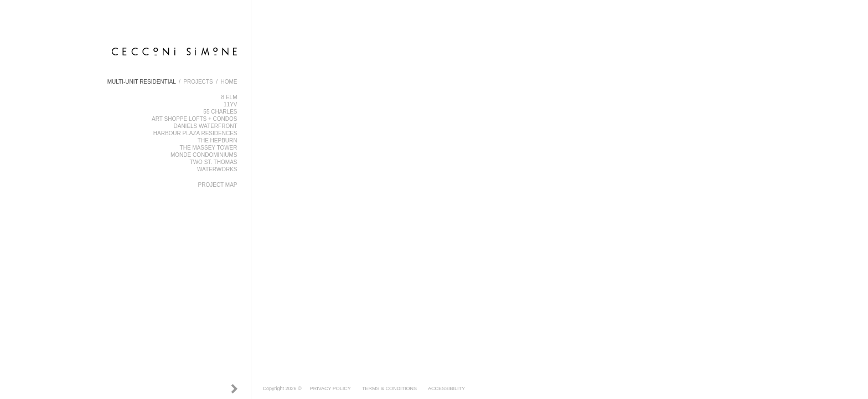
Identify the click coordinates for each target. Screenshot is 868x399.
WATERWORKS (217, 169)
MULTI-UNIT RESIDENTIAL (142, 82)
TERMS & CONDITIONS (389, 388)
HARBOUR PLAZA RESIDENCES (195, 133)
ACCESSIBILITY (446, 388)
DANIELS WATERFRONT (205, 126)
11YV (230, 104)
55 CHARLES (220, 112)
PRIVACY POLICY (330, 388)
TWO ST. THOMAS (214, 162)
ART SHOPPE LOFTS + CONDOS (194, 119)
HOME (229, 82)
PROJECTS (198, 82)
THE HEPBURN (218, 140)
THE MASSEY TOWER (209, 148)
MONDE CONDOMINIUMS (204, 155)
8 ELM (229, 97)
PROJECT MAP (218, 185)
